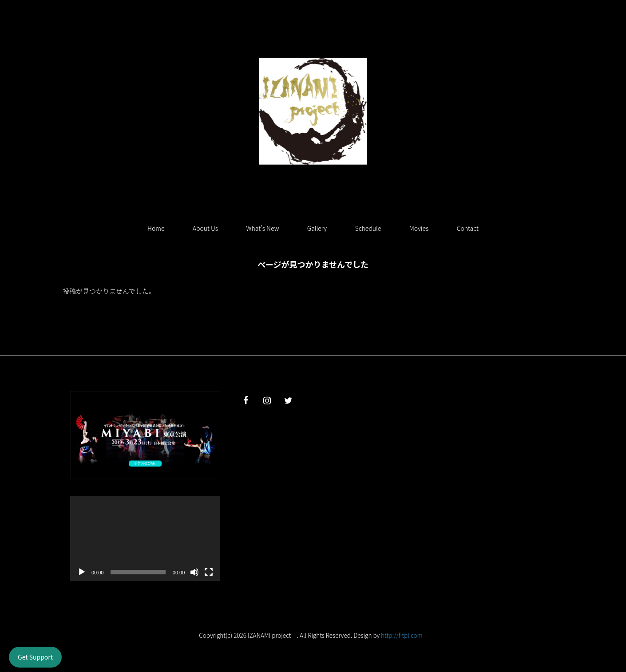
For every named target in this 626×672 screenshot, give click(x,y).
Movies (419, 228)
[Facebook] (246, 401)
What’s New (263, 228)
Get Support (35, 657)
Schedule (368, 228)
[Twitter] (288, 401)
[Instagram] (267, 401)
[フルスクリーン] (209, 572)
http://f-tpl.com (402, 635)
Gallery (317, 228)
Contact (468, 228)
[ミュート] (194, 572)
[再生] (82, 572)
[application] (145, 538)
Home (156, 228)
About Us (205, 228)
